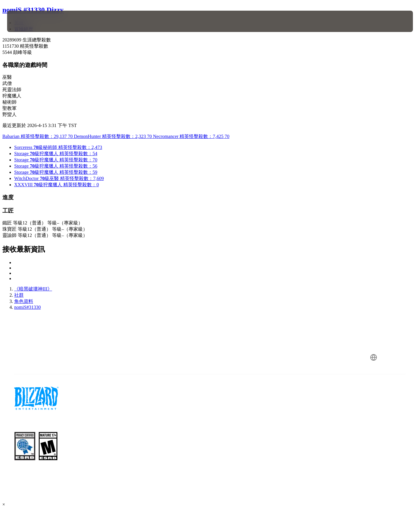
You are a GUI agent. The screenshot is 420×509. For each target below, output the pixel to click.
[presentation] (29, 21)
